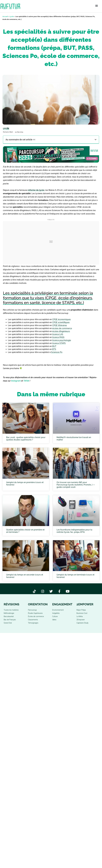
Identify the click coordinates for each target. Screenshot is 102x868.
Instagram (16, 381)
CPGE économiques (61, 319)
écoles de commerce (62, 328)
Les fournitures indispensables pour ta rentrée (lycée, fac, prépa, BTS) (74, 531)
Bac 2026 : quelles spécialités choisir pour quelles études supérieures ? (26, 439)
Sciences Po (57, 352)
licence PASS (58, 337)
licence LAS (58, 334)
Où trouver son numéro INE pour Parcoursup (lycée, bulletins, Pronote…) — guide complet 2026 (76, 485)
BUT (54, 346)
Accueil (5, 16)
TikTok (26, 381)
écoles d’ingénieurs (61, 331)
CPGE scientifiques (61, 322)
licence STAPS (59, 343)
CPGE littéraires (60, 325)
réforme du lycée (36, 190)
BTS (54, 349)
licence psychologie (62, 340)
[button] (97, 6)
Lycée (12, 16)
